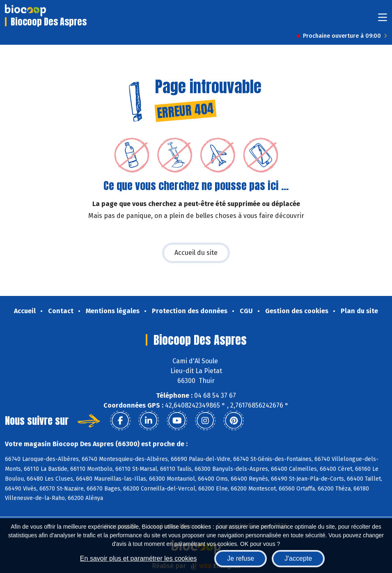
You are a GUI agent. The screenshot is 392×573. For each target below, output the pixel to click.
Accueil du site (196, 253)
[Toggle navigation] (383, 20)
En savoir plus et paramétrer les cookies (139, 558)
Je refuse (241, 558)
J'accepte (298, 558)
